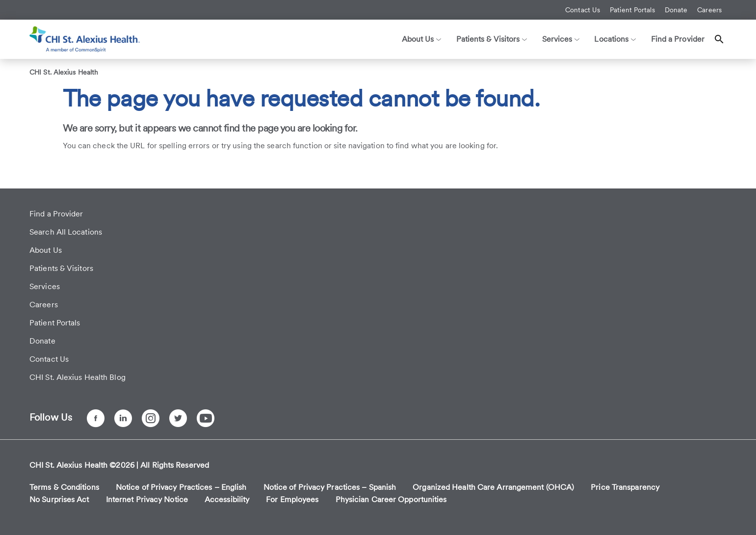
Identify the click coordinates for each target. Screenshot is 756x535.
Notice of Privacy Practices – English (181, 487)
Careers (709, 10)
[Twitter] (178, 418)
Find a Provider (678, 39)
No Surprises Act (59, 499)
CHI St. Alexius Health (64, 72)
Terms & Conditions (64, 487)
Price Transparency (625, 487)
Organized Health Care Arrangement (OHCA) (493, 487)
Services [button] (561, 39)
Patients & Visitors (61, 268)
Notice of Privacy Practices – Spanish (330, 487)
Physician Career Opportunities (391, 499)
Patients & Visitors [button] (492, 39)
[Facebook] (96, 418)
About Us (46, 250)
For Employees (292, 499)
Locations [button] (615, 39)
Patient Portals (632, 10)
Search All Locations (66, 232)
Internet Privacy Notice (147, 499)
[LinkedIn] (123, 418)
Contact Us (583, 10)
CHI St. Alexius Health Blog (78, 377)
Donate (676, 10)
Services (45, 286)
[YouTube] (206, 418)
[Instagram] (151, 418)
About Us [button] (422, 39)
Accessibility (227, 499)
